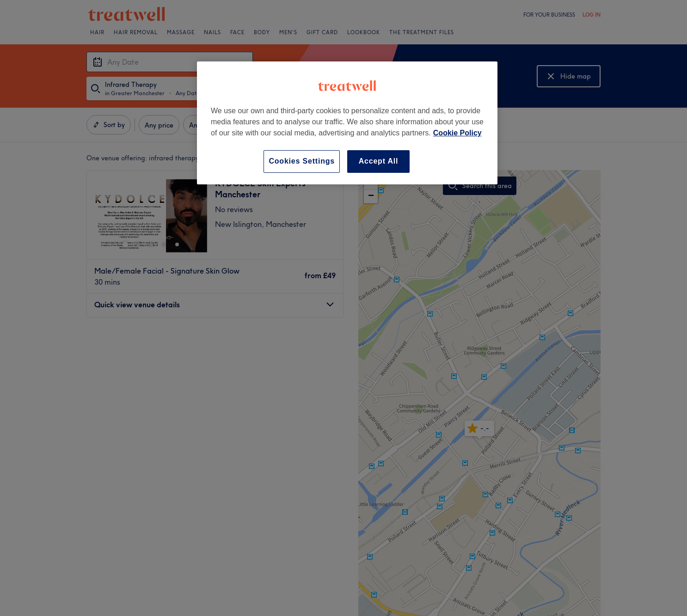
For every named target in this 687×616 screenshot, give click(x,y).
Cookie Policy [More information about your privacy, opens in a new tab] (457, 133)
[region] (347, 123)
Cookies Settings (302, 161)
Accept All (379, 161)
